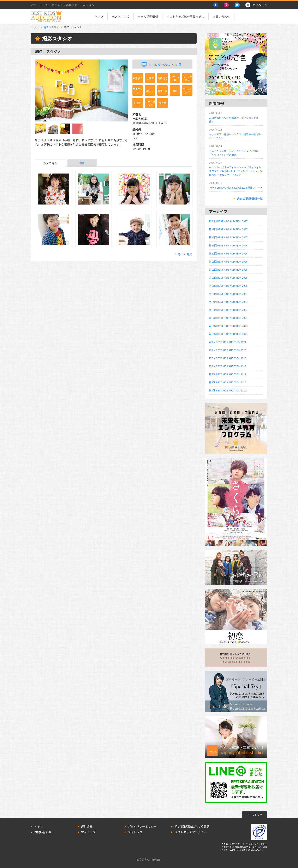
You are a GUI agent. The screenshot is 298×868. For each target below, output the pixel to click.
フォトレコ (135, 832)
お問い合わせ (221, 17)
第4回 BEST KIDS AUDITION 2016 (228, 382)
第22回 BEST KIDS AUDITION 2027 (228, 237)
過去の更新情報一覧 (250, 199)
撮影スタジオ (51, 27)
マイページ (88, 832)
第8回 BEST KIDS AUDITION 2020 (228, 350)
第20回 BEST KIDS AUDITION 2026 (228, 253)
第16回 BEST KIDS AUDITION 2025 (228, 286)
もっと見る (185, 254)
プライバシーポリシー (142, 826)
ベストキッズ (120, 17)
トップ (99, 17)
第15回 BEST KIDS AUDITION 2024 (228, 294)
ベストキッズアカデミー (190, 832)
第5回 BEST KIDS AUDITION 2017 (228, 374)
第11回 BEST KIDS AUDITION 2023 (228, 326)
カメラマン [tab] (50, 163)
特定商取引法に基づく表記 (192, 826)
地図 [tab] (82, 163)
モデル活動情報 (148, 17)
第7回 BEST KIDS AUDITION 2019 (228, 358)
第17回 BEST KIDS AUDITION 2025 (228, 278)
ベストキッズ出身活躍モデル (185, 17)
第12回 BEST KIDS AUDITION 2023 (228, 318)
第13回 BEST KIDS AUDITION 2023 (228, 310)
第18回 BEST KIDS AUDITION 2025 (228, 269)
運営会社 (87, 826)
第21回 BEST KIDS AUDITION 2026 (228, 245)
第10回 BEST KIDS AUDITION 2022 (228, 334)
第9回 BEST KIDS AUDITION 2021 (228, 342)
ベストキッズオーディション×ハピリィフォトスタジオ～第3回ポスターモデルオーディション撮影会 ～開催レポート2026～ (236, 171)
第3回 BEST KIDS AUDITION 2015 (228, 390)
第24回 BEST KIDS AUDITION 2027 (228, 221)
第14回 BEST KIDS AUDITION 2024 (228, 302)
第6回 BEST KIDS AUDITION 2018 (228, 366)
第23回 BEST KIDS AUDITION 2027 (228, 229)
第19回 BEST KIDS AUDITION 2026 (228, 261)
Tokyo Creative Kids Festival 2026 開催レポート (236, 187)
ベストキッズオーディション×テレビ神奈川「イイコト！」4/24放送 (234, 153)
